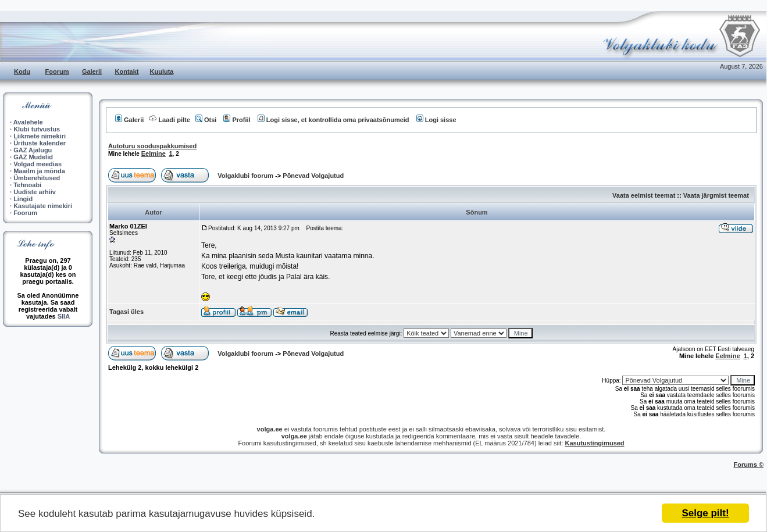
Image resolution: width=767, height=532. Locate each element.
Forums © (749, 465)
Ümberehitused (37, 178)
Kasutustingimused (595, 443)
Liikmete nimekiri (40, 136)
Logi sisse (436, 120)
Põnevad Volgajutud (313, 176)
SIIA (64, 316)
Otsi (206, 120)
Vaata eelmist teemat (644, 195)
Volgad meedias (38, 164)
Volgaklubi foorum (246, 176)
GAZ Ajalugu (33, 150)
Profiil (237, 120)
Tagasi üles (126, 312)
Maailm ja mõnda (39, 171)
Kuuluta (162, 72)
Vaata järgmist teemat (716, 195)
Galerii (92, 72)
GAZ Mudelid (33, 157)
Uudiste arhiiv (35, 192)
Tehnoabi (27, 185)
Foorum (57, 72)
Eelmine (154, 153)
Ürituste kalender (40, 143)
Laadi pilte (169, 120)
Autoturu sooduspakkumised (152, 146)
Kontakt (127, 72)
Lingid (23, 199)
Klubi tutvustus (37, 129)
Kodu (22, 72)
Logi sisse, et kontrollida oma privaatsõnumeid (333, 120)
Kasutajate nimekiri (43, 206)
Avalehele (28, 122)
